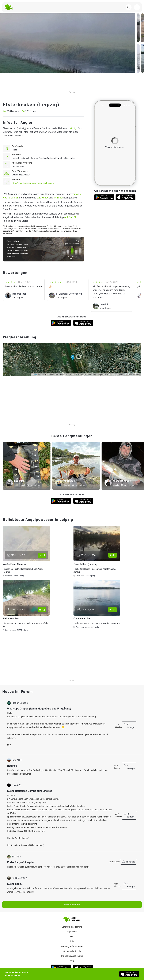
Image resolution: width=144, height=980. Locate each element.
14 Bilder (58, 198)
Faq (72, 961)
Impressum (72, 932)
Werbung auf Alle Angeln (72, 946)
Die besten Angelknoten (72, 956)
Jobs (72, 941)
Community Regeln (72, 951)
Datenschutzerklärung (72, 927)
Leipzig (73, 128)
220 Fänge (43, 198)
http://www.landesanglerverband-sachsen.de (33, 183)
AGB (72, 936)
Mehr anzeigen (72, 905)
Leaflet (34, 375)
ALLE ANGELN (72, 217)
